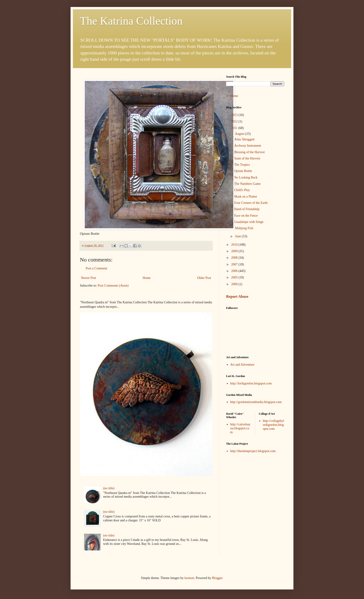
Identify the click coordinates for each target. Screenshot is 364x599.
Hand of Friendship (247, 209)
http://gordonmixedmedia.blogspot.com (256, 402)
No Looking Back (246, 177)
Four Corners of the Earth (251, 203)
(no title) (109, 488)
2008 (235, 258)
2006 (235, 271)
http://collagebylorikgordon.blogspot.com (273, 425)
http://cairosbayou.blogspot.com (240, 428)
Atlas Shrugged (244, 139)
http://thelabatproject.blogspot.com (253, 451)
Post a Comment (96, 268)
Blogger (217, 578)
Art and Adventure (242, 365)
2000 (235, 284)
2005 (235, 277)
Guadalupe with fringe (249, 222)
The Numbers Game (247, 184)
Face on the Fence (246, 216)
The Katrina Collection (131, 21)
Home (147, 278)
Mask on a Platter (246, 197)
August (240, 134)
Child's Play (242, 190)
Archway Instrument (248, 146)
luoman (189, 578)
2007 (235, 264)
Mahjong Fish (244, 228)
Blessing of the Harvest (249, 152)
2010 (235, 245)
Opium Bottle (243, 171)
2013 (235, 115)
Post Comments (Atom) (113, 286)
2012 (235, 121)
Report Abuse (237, 296)
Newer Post (89, 278)
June (238, 236)
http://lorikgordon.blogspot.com (251, 383)
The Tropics (242, 165)
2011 (235, 128)
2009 (235, 251)
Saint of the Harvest (247, 158)
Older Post (204, 278)
